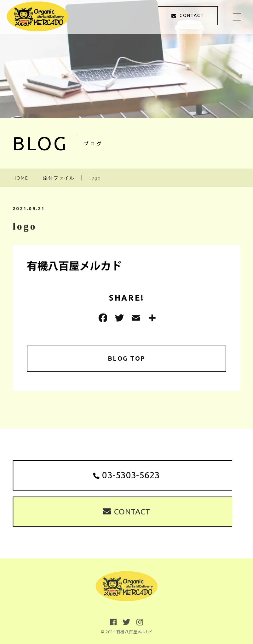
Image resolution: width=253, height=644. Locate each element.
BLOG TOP (126, 359)
